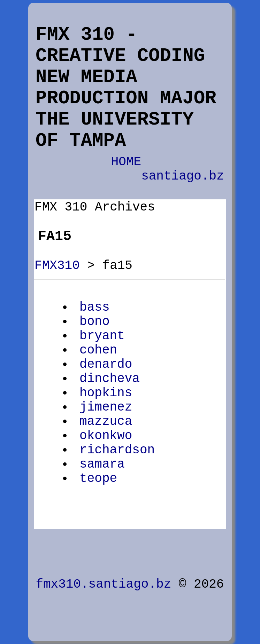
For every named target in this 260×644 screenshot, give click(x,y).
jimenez (106, 407)
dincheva (110, 379)
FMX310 (57, 266)
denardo (106, 364)
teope (98, 479)
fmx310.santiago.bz (103, 584)
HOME (126, 162)
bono (94, 322)
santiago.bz (183, 176)
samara (102, 464)
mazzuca (106, 422)
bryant (102, 336)
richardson (117, 450)
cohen (98, 350)
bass (94, 307)
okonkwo (106, 436)
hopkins (106, 393)
